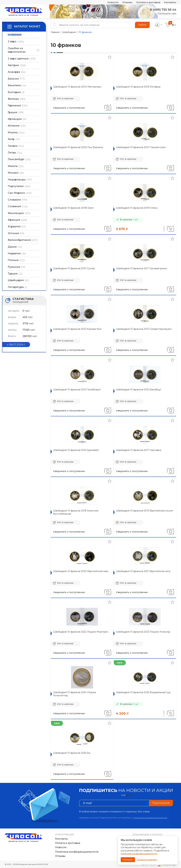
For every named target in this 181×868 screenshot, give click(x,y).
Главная (55, 32)
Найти (142, 25)
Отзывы (127, 2)
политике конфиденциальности (139, 854)
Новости (113, 2)
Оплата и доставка (148, 2)
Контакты (170, 2)
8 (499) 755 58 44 (163, 10)
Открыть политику (147, 860)
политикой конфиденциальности (150, 818)
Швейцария (69, 32)
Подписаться (161, 803)
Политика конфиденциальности (77, 852)
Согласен (128, 860)
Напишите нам (167, 13)
